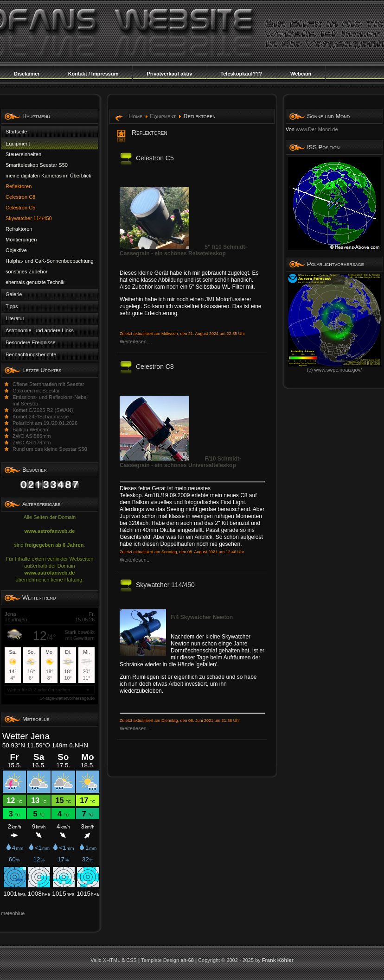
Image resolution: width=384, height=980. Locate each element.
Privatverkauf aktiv (169, 74)
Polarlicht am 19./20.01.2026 (45, 423)
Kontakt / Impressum (93, 74)
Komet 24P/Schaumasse (41, 417)
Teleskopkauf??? (241, 74)
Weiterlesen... (135, 341)
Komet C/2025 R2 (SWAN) (43, 410)
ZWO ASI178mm (32, 443)
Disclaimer (27, 74)
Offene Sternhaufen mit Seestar (48, 384)
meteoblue (13, 913)
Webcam (301, 74)
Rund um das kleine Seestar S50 (50, 449)
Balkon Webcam (31, 430)
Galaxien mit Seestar (36, 391)
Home (135, 116)
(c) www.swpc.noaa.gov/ (334, 367)
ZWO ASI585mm (32, 436)
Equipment (163, 116)
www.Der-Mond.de (317, 129)
